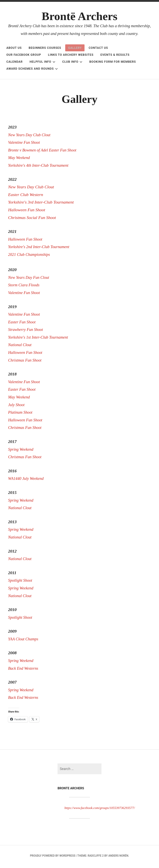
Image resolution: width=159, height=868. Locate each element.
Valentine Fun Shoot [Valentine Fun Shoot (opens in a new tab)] (25, 295)
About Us (14, 48)
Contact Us (98, 48)
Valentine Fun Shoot (25, 144)
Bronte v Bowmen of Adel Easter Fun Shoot (46, 152)
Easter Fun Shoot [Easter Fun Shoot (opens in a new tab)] (23, 324)
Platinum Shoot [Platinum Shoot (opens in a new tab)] (22, 414)
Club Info (72, 62)
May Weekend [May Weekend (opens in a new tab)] (20, 399)
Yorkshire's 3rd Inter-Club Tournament (41, 204)
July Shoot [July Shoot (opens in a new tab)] (17, 407)
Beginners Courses (45, 48)
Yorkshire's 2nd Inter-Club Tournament (41, 249)
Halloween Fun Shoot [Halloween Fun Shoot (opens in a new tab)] (27, 354)
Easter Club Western (26, 197)
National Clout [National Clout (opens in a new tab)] (21, 347)
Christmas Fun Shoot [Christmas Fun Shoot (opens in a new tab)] (26, 362)
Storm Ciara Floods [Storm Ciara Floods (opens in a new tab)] (26, 287)
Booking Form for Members (113, 62)
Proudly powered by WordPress (53, 858)
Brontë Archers (80, 16)
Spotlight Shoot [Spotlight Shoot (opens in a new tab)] (21, 582)
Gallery (75, 48)
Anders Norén (118, 858)
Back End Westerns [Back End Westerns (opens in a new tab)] (24, 670)
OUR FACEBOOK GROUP (24, 55)
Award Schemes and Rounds (32, 69)
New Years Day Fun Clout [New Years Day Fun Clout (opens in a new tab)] (30, 279)
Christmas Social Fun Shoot (32, 219)
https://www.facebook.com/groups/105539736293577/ (106, 810)
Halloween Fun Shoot (27, 212)
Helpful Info (42, 62)
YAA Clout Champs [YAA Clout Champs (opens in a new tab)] (24, 641)
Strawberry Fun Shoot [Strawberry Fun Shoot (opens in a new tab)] (27, 331)
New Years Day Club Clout (31, 137)
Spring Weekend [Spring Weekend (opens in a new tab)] (22, 451)
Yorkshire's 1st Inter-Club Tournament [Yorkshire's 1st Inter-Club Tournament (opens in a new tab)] (41, 339)
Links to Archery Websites (71, 55)
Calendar (14, 62)
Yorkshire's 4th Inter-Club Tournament (41, 167)
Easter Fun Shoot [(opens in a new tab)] (23, 391)
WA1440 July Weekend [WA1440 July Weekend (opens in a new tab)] (27, 480)
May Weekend (20, 159)
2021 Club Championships (31, 256)
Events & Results (115, 55)
